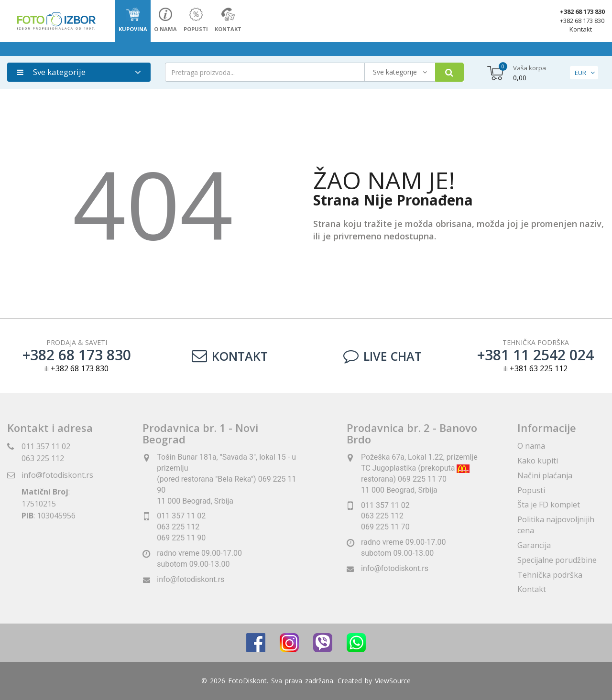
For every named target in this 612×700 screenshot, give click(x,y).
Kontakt (581, 29)
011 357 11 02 (46, 446)
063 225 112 (43, 458)
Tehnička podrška (550, 575)
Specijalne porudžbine (557, 560)
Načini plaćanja (545, 475)
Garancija (534, 545)
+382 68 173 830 (582, 11)
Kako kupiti (538, 461)
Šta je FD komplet (549, 505)
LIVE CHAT (382, 356)
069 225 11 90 (181, 538)
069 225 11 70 (385, 527)
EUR (580, 73)
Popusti (531, 490)
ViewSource (393, 681)
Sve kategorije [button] (51, 72)
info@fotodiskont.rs (57, 475)
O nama (531, 446)
